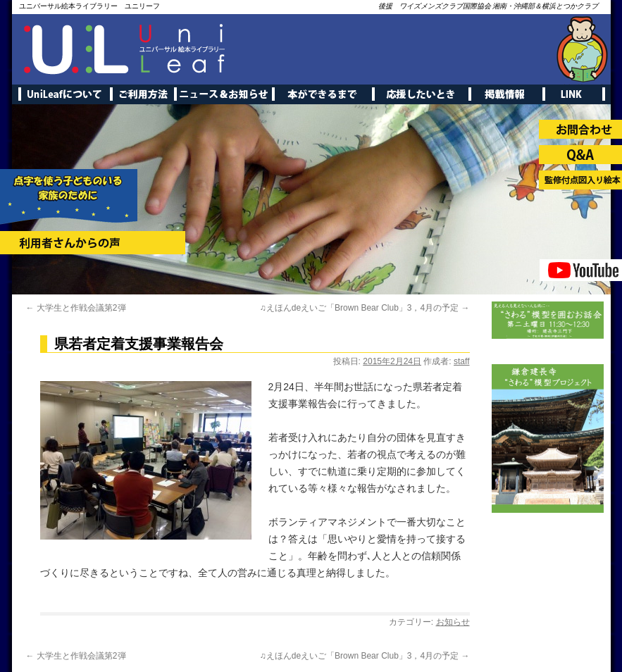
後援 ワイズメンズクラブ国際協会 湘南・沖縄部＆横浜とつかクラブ (489, 6)
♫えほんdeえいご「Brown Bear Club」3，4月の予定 (365, 308)
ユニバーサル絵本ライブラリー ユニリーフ (89, 6)
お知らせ (453, 622)
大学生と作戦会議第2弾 (76, 308)
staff (461, 361)
